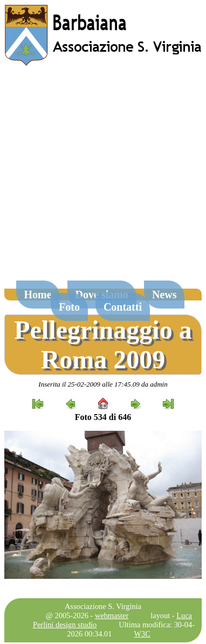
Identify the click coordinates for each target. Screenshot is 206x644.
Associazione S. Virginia (103, 606)
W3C (142, 634)
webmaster (112, 615)
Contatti (123, 307)
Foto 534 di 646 (103, 417)
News (164, 295)
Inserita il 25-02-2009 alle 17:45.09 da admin (103, 384)
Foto (69, 307)
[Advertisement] (101, 178)
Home (38, 295)
